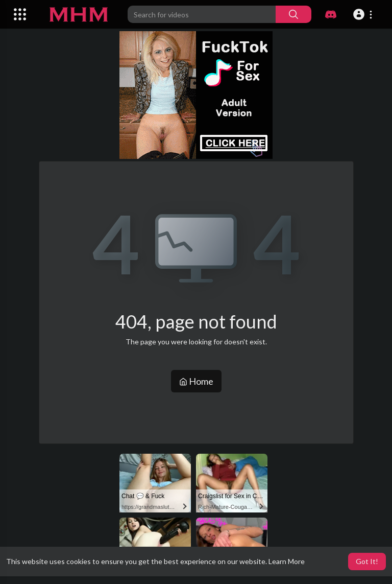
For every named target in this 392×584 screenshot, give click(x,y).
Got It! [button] (367, 561)
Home (196, 381)
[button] (364, 14)
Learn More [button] (287, 561)
